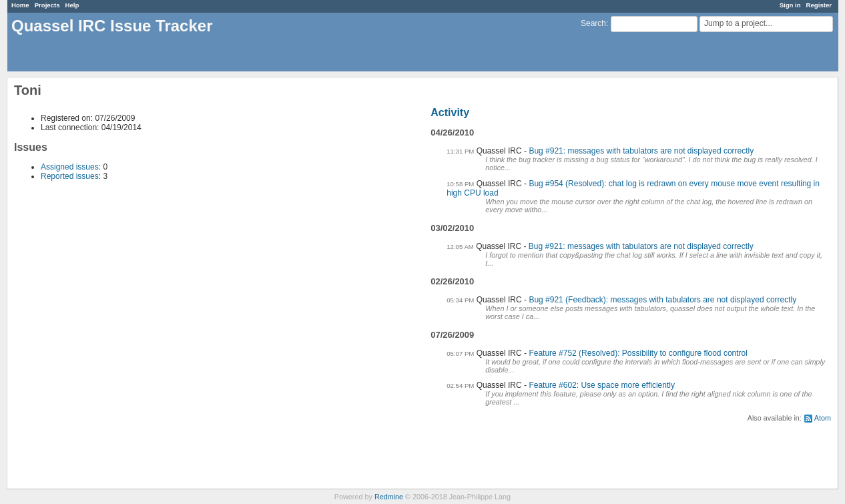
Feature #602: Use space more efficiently (602, 385)
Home (20, 5)
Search (593, 23)
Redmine (389, 497)
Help (72, 5)
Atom (823, 418)
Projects (47, 5)
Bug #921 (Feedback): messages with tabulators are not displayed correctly (662, 300)
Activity (450, 112)
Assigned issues (70, 167)
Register (819, 5)
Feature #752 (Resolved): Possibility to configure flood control (638, 353)
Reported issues (70, 176)
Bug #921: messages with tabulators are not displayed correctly (641, 151)
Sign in (790, 5)
